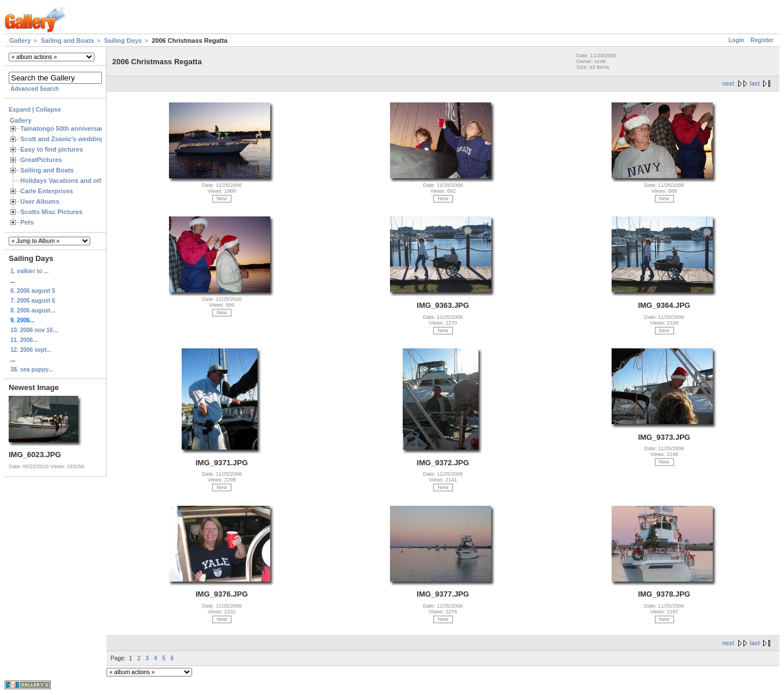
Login (736, 40)
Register (762, 40)
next (728, 84)
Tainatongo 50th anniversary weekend (78, 128)
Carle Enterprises (47, 191)
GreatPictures (41, 160)
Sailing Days (123, 41)
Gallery (20, 41)
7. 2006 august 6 (33, 301)
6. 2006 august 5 (33, 291)
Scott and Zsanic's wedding (62, 139)
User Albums (40, 201)
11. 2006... (24, 340)
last (755, 84)
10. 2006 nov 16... (34, 330)
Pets (27, 222)
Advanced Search (35, 89)
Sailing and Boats (67, 41)
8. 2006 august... (33, 310)
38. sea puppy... (32, 369)
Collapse (49, 109)
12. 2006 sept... (31, 350)
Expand (20, 109)
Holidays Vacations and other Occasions (82, 181)
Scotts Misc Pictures (51, 212)
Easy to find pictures (51, 149)
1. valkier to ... (30, 271)
